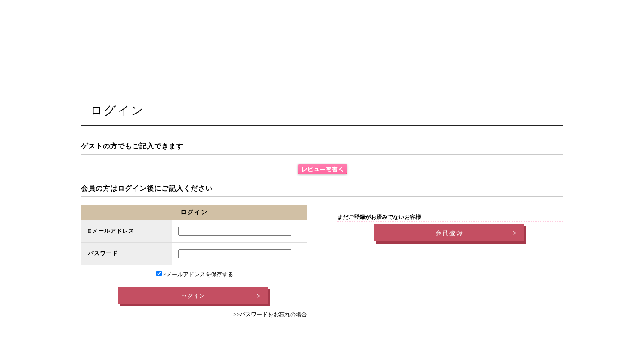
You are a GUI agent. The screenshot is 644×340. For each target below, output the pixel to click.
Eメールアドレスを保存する (195, 274)
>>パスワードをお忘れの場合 (270, 314)
